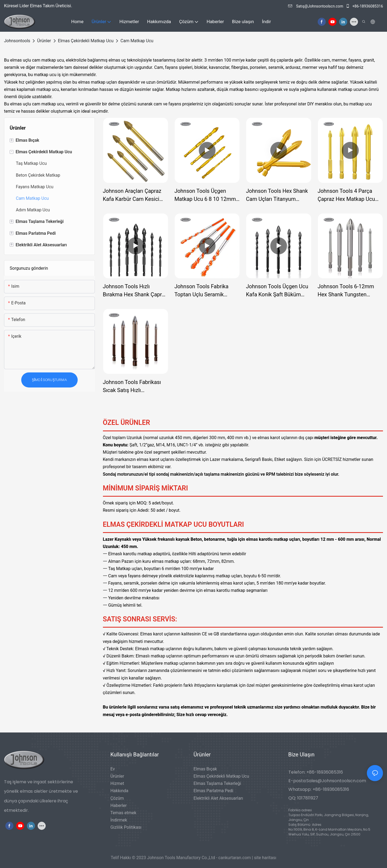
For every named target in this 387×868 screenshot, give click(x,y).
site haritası (265, 858)
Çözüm (117, 798)
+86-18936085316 (364, 6)
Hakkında (119, 791)
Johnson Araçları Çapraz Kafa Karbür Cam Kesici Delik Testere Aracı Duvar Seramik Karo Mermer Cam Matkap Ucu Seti (135, 195)
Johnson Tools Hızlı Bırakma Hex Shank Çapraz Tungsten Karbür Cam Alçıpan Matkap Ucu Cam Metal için (135, 291)
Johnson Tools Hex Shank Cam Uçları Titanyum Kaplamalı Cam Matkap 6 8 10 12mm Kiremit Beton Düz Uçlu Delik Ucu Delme (278, 195)
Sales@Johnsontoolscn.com (336, 781)
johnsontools (17, 41)
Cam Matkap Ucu (137, 41)
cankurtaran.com (235, 858)
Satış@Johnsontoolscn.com (316, 6)
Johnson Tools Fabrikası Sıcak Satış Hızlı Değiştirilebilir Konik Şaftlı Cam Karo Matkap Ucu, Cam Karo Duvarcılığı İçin (133, 387)
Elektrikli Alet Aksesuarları (218, 798)
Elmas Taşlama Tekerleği (217, 783)
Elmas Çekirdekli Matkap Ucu (86, 41)
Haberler (119, 805)
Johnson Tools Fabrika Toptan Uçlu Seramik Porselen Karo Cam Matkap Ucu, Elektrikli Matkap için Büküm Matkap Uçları (207, 291)
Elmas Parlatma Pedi (213, 791)
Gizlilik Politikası (126, 827)
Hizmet (117, 783)
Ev (113, 769)
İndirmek (119, 820)
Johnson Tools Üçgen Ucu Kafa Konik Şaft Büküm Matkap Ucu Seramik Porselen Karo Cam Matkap (279, 291)
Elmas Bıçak (205, 769)
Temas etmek (123, 813)
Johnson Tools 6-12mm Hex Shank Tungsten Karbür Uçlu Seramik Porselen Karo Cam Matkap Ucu (350, 291)
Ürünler (44, 41)
